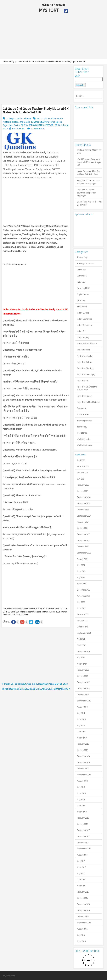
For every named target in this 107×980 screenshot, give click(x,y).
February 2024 (83, 522)
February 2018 (83, 818)
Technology (82, 427)
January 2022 (82, 621)
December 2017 (84, 830)
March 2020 (82, 664)
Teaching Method (84, 421)
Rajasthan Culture (85, 362)
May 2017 (81, 873)
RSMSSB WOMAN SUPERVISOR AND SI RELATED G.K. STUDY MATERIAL (35, 689)
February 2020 (83, 670)
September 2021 (84, 633)
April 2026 (81, 460)
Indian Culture (83, 313)
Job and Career (83, 350)
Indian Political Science (87, 344)
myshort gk (18, 128)
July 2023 (81, 565)
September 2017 (84, 849)
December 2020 (84, 651)
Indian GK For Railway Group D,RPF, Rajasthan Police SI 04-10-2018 (36, 684)
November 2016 (84, 910)
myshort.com (9, 976)
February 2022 (83, 614)
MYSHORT (49, 10)
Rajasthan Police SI (13, 125)
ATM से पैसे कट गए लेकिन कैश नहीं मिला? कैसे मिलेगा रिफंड (88, 173)
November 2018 (84, 762)
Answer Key (82, 257)
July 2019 (81, 713)
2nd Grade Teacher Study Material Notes (41, 122)
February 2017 (83, 892)
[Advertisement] (47, 37)
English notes (83, 294)
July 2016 (81, 935)
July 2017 (81, 861)
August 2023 (82, 559)
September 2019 (84, 701)
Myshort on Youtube (54, 5)
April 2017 (81, 879)
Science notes (83, 414)
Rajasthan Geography (86, 374)
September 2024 (84, 516)
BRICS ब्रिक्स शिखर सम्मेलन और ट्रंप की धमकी (89, 203)
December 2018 (84, 756)
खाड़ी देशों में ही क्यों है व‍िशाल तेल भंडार (89, 152)
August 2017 (82, 855)
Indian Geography (84, 325)
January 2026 (82, 473)
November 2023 (84, 540)
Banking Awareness (85, 263)
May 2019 (81, 725)
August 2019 (82, 707)
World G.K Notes (84, 439)
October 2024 (83, 510)
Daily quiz (14, 61)
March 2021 (82, 645)
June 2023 (81, 571)
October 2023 (83, 547)
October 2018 (83, 769)
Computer (81, 270)
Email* (88, 78)
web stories (82, 433)
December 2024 (84, 497)
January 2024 (82, 528)
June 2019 (81, 719)
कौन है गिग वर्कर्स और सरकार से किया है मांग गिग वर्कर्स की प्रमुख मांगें (89, 162)
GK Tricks (81, 300)
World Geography (84, 445)
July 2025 (81, 479)
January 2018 (82, 824)
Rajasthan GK (83, 381)
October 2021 (83, 627)
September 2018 (84, 775)
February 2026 (83, 466)
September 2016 (84, 923)
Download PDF (83, 288)
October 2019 (83, 695)
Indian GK (81, 331)
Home (6, 61)
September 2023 (84, 553)
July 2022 (81, 602)
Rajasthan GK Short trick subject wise (87, 388)
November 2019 (84, 688)
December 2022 (84, 590)
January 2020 (82, 676)
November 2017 (84, 836)
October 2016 (83, 917)
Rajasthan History (85, 396)
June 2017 (81, 867)
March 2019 (82, 738)
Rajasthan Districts (85, 368)
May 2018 (81, 799)
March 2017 (82, 886)
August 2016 (82, 929)
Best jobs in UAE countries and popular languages (88, 182)
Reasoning (82, 408)
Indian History (24, 118)
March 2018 (82, 812)
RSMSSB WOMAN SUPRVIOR (39, 125)
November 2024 (84, 503)
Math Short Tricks (85, 356)
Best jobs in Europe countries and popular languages (86, 193)
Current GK (82, 276)
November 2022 (84, 596)
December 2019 (84, 682)
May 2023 (81, 577)
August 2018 (82, 781)
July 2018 (81, 787)
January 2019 (82, 750)
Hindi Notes (82, 307)
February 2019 (83, 744)
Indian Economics (84, 319)
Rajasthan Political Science (88, 402)
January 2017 (82, 898)
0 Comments (38, 128)
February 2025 (83, 485)
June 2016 (81, 941)
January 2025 (82, 491)
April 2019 (81, 731)
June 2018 (81, 793)
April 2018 (81, 805)
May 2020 (81, 658)
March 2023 (82, 584)
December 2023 (84, 534)
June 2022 (81, 608)
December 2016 (84, 904)
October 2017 (83, 843)
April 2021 (81, 639)
